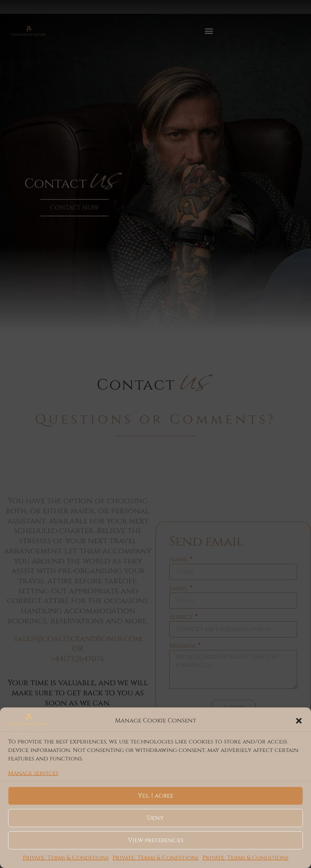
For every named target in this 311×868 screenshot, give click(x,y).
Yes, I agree (156, 796)
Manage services (33, 773)
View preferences (156, 840)
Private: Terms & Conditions (66, 858)
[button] (299, 721)
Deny (155, 818)
